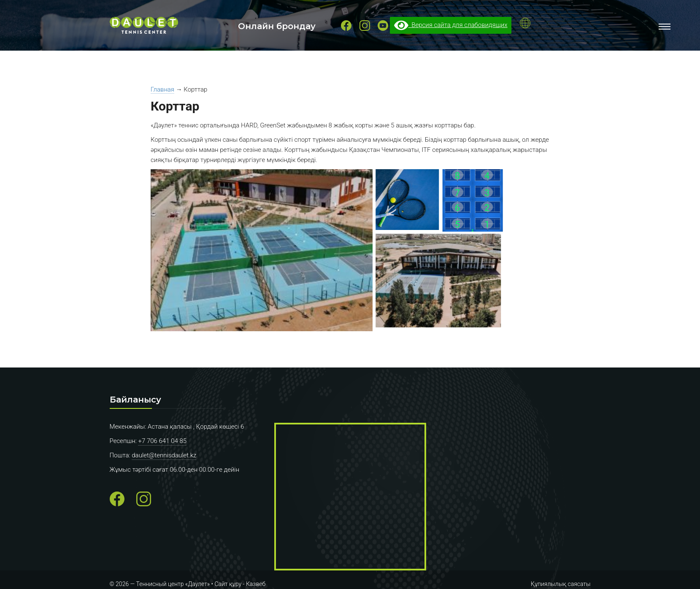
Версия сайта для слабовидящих (451, 25)
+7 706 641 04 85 (162, 441)
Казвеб (256, 584)
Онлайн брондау (277, 26)
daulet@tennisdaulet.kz (164, 455)
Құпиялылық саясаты (561, 584)
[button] (266, 251)
